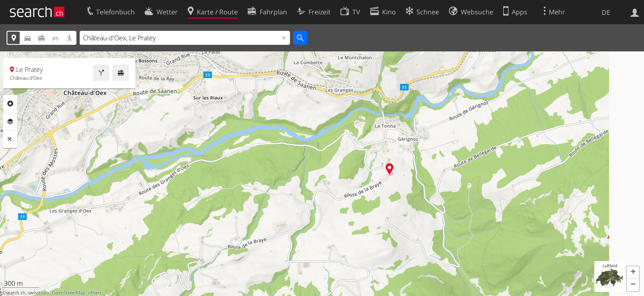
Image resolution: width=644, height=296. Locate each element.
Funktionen (10, 139)
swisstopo (39, 293)
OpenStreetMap (69, 293)
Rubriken (10, 104)
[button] (633, 273)
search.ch (16, 293)
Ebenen (10, 122)
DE (606, 12)
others (95, 293)
